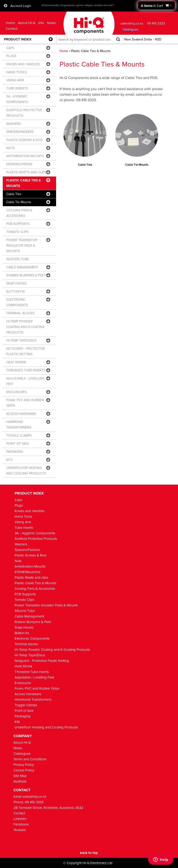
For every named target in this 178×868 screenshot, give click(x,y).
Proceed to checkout (156, 5)
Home (10, 23)
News (51, 23)
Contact (12, 29)
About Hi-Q (27, 23)
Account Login (21, 6)
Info (41, 23)
